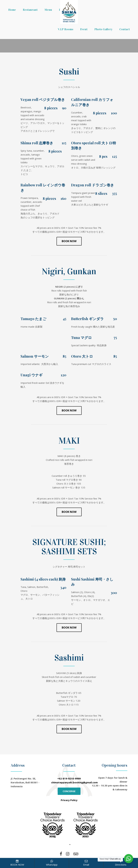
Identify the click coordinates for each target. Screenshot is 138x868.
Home (12, 10)
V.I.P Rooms (66, 29)
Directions (121, 863)
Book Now (69, 241)
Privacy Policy (69, 800)
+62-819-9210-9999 (69, 778)
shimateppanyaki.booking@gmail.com (74, 782)
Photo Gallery (103, 29)
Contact (125, 29)
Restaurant (30, 10)
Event (84, 29)
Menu (48, 10)
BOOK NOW (17, 863)
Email (86, 863)
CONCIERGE (69, 791)
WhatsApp (52, 863)
